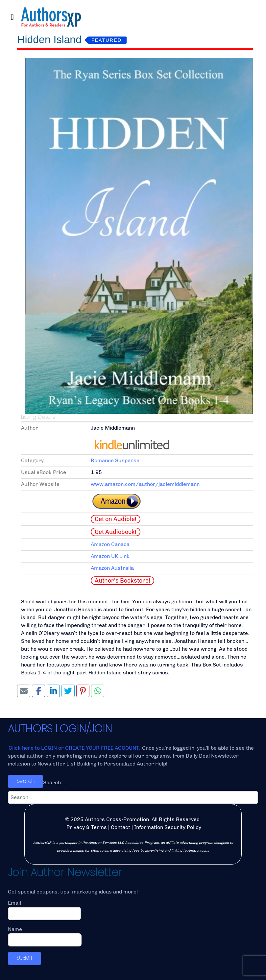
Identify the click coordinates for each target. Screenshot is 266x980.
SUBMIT (24, 958)
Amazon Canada (110, 544)
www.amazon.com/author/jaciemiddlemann (145, 484)
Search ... (55, 782)
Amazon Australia (112, 568)
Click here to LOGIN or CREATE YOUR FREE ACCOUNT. (75, 748)
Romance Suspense (115, 460)
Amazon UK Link (110, 556)
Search (25, 781)
